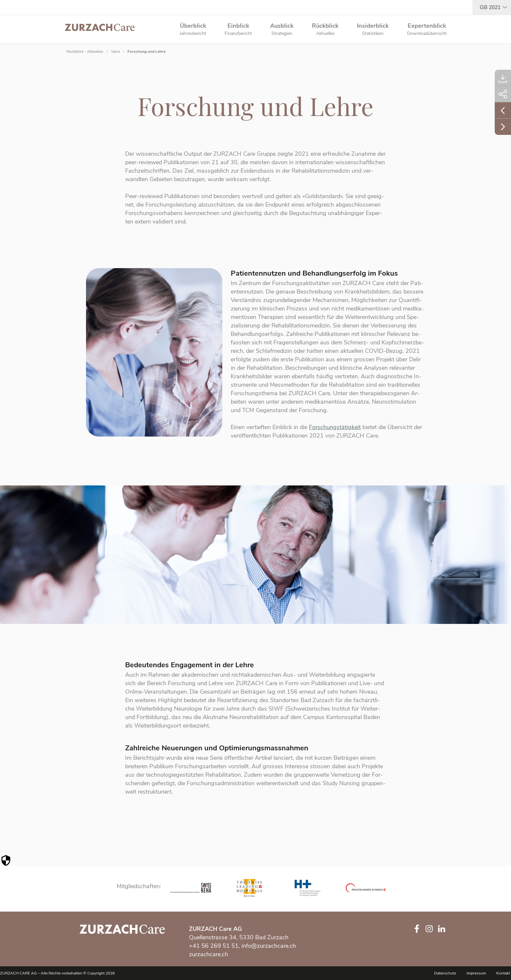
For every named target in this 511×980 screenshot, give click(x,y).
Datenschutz (445, 973)
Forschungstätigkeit (335, 429)
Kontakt (503, 973)
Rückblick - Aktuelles (85, 51)
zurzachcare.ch (209, 954)
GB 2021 (490, 7)
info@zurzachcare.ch (269, 946)
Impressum (476, 973)
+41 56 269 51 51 (214, 946)
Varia (115, 51)
